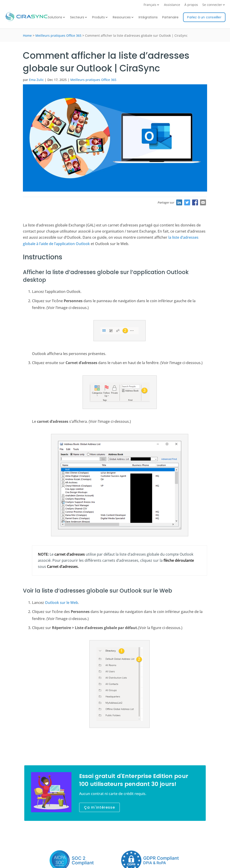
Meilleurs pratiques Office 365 (58, 35)
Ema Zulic (36, 80)
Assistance (172, 5)
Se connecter (212, 5)
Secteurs (77, 18)
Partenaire (170, 18)
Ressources (122, 18)
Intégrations (148, 18)
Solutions (55, 18)
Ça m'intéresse (99, 807)
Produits (98, 18)
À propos (191, 5)
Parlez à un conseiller (204, 17)
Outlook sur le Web (61, 603)
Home (27, 35)
